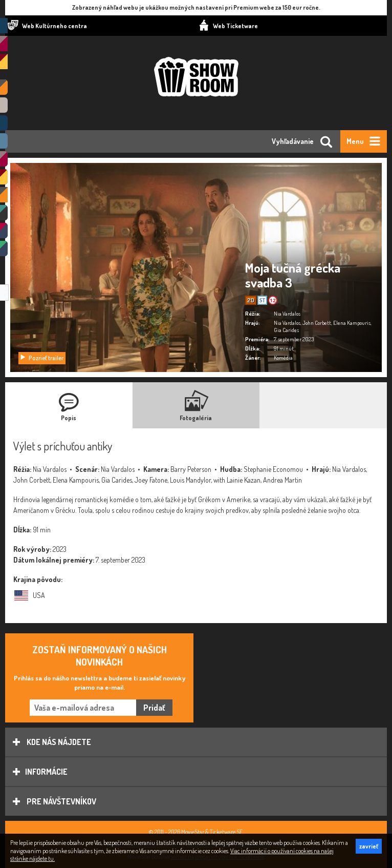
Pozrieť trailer (41, 358)
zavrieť (369, 846)
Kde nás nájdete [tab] (52, 742)
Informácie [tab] (40, 772)
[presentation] (69, 405)
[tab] (69, 405)
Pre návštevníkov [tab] (55, 801)
